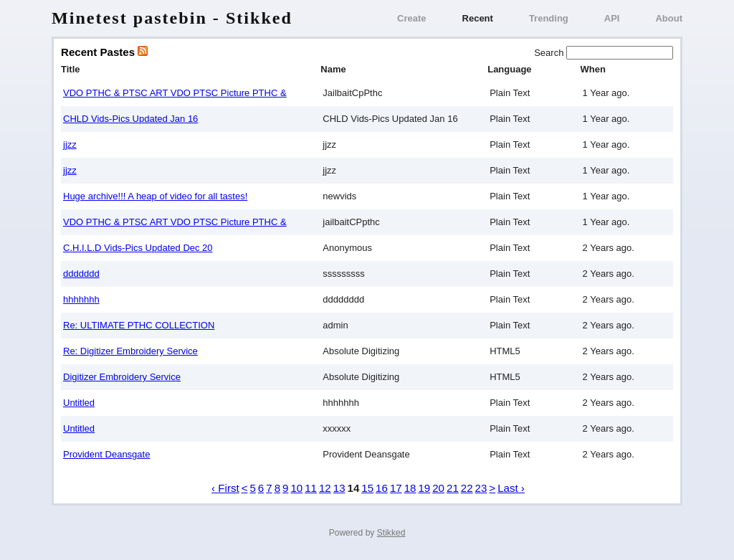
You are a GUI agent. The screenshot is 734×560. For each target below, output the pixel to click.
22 (467, 488)
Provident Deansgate (106, 454)
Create (411, 18)
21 (453, 488)
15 (367, 488)
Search (550, 53)
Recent (478, 18)
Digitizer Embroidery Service (122, 377)
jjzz (70, 144)
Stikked (391, 533)
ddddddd (81, 274)
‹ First (225, 488)
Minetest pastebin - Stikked (172, 18)
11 (311, 488)
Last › (511, 488)
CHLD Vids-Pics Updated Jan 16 (130, 119)
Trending (549, 18)
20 (438, 488)
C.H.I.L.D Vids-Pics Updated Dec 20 (138, 248)
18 (410, 488)
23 (481, 488)
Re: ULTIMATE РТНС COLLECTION (139, 325)
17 (396, 488)
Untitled (79, 403)
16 (382, 488)
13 (339, 488)
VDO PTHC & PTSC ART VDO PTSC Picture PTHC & (175, 93)
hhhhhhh (81, 299)
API (612, 18)
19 (424, 488)
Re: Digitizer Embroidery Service (130, 351)
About (669, 18)
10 (296, 488)
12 (325, 488)
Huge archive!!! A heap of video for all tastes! (155, 196)
